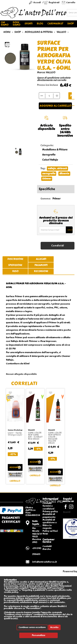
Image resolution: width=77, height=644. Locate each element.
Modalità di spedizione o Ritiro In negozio (50, 524)
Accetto (54, 627)
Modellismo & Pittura (55, 150)
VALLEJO (51, 73)
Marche (47, 549)
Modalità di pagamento (49, 516)
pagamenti (41, 265)
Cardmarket (55, 24)
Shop (70, 24)
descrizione (15, 259)
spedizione (15, 265)
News (45, 534)
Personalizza (38, 635)
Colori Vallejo (50, 160)
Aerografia (49, 155)
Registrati (54, 2)
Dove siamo (16, 24)
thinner (47, 179)
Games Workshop (15, 430)
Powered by (70, 571)
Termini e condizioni (48, 507)
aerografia (49, 174)
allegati (41, 259)
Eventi (29, 24)
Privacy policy (50, 511)
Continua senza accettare (32, 627)
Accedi (37, 2)
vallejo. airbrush (57, 169)
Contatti (47, 503)
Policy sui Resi (50, 531)
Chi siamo (5, 24)
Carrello (71, 2)
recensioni (41, 271)
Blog (40, 24)
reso (15, 271)
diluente (64, 174)
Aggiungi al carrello (55, 106)
